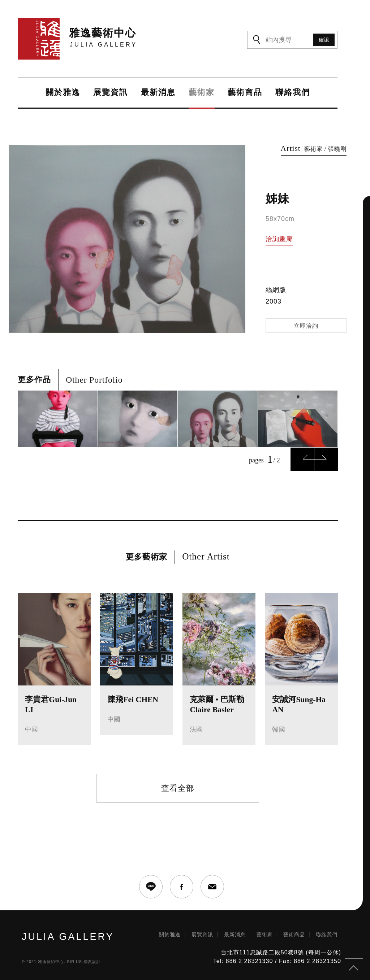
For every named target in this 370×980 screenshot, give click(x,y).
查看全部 (178, 788)
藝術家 (202, 93)
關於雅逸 (63, 93)
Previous (302, 459)
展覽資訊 (111, 93)
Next (326, 459)
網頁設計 (92, 962)
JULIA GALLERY (68, 937)
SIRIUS (74, 962)
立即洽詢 (306, 326)
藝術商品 (245, 93)
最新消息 (158, 93)
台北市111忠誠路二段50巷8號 (262, 952)
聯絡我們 (293, 93)
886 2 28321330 (249, 961)
